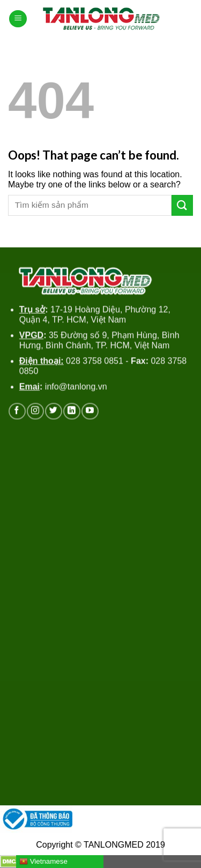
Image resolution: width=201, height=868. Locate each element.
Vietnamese (43, 862)
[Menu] (18, 19)
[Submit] (182, 205)
